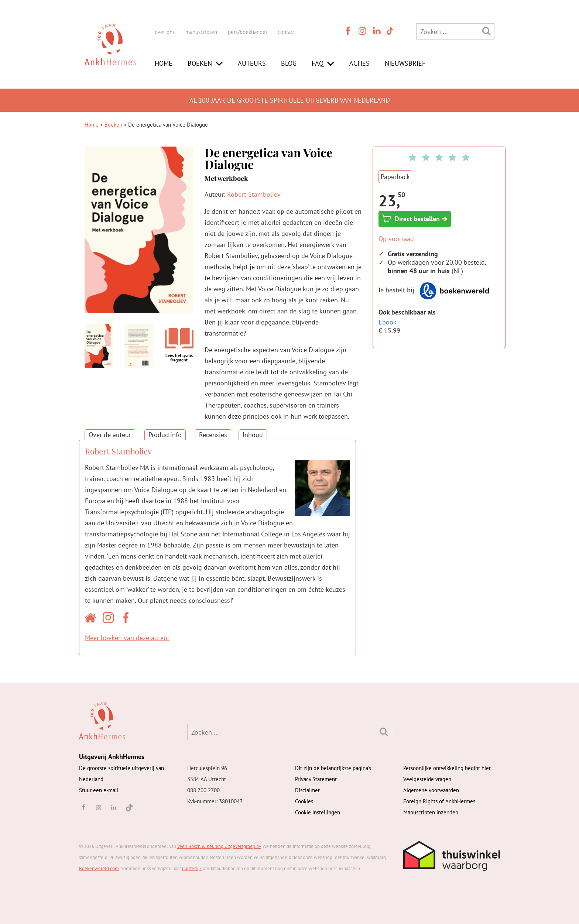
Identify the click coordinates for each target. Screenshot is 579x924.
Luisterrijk (192, 868)
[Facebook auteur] (128, 619)
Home (164, 63)
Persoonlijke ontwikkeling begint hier (447, 768)
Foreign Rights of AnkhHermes (439, 801)
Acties (359, 63)
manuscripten (201, 32)
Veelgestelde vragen (427, 779)
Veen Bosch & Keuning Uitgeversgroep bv (219, 846)
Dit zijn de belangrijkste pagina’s (333, 768)
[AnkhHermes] (110, 51)
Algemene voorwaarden (431, 790)
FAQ (318, 63)
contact (286, 32)
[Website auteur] (92, 619)
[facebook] (348, 31)
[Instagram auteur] (110, 619)
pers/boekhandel (247, 32)
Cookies (304, 801)
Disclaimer (307, 790)
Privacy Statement (316, 779)
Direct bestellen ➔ (415, 219)
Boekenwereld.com (99, 868)
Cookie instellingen (318, 812)
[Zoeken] (486, 31)
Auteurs (252, 63)
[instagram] (363, 31)
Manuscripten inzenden (431, 812)
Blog (289, 63)
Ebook (388, 322)
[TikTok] (389, 31)
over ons (165, 32)
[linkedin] (377, 31)
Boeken (200, 63)
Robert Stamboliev (254, 194)
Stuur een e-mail (99, 790)
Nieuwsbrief (405, 63)
